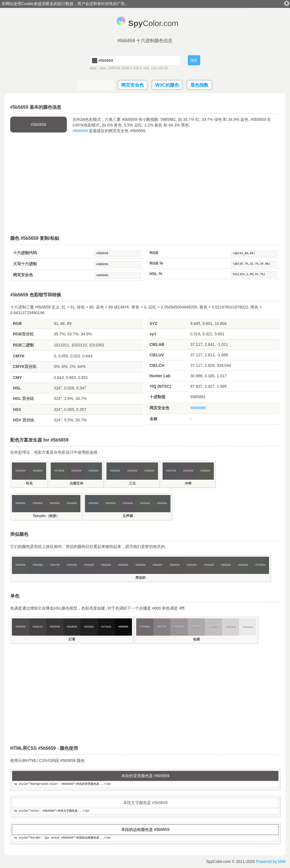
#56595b (115, 471)
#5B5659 (118, 265)
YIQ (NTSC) (160, 386)
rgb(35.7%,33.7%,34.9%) (254, 264)
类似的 (140, 578)
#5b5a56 (209, 565)
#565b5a (162, 503)
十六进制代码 (25, 253)
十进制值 (157, 397)
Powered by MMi (271, 861)
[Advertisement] (145, 185)
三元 (132, 483)
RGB (154, 253)
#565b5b (94, 471)
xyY (153, 334)
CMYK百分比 (25, 367)
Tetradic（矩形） (46, 516)
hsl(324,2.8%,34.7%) (254, 275)
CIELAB (157, 344)
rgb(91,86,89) (254, 254)
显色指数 (199, 85)
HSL (17, 388)
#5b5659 (118, 254)
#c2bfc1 (214, 627)
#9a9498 (179, 627)
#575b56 (59, 471)
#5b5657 (158, 565)
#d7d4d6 (231, 627)
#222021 (89, 627)
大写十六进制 (25, 264)
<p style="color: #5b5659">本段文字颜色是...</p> (145, 811)
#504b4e (21, 627)
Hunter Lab (160, 376)
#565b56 (111, 503)
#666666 (80, 131)
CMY (17, 378)
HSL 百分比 (24, 398)
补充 (29, 483)
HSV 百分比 (24, 420)
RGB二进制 (23, 345)
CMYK (19, 356)
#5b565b (123, 565)
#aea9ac (196, 627)
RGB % (156, 263)
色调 (196, 639)
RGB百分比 (23, 334)
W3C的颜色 (167, 85)
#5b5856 (55, 503)
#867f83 (162, 627)
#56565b (72, 565)
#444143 (38, 627)
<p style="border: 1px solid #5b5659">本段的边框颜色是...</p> (145, 838)
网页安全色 (133, 85)
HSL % (156, 274)
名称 (153, 419)
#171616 (106, 627)
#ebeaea (248, 627)
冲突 (188, 483)
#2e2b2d (72, 627)
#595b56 (149, 471)
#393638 (55, 627)
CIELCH (157, 365)
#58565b (89, 565)
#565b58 (38, 471)
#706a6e (145, 627)
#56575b (171, 471)
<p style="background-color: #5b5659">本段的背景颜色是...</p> (145, 784)
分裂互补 (76, 483)
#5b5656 (175, 565)
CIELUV (157, 355)
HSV (17, 410)
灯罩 (72, 639)
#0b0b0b (123, 627)
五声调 (128, 516)
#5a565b (106, 565)
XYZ (153, 323)
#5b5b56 (205, 471)
